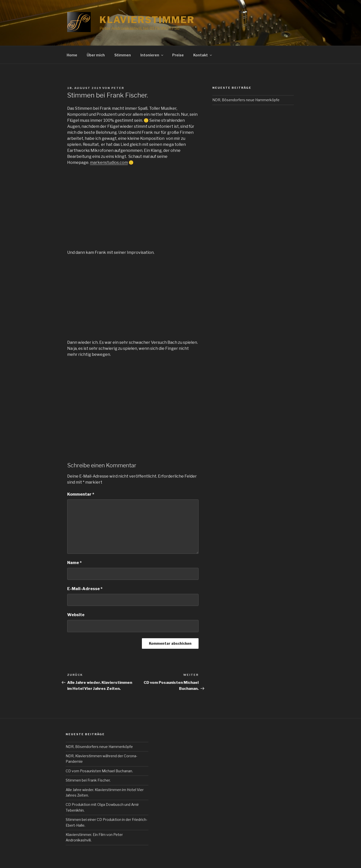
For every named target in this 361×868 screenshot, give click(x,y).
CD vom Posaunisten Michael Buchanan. (99, 771)
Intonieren (152, 55)
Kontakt (203, 55)
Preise (178, 55)
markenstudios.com (109, 162)
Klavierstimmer (147, 20)
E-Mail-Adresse (85, 589)
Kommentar (81, 494)
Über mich (96, 55)
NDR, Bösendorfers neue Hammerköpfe (246, 100)
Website (76, 615)
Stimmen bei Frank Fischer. (88, 780)
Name (74, 563)
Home (72, 55)
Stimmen (123, 55)
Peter (118, 88)
